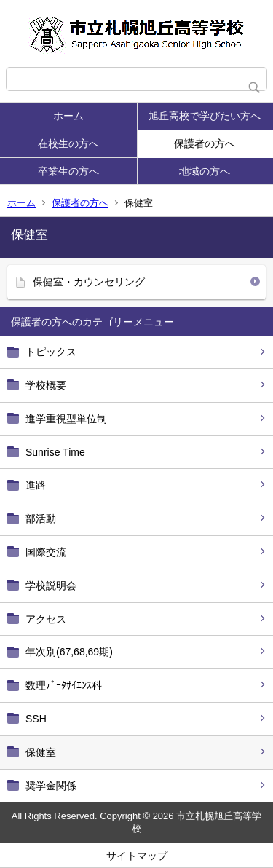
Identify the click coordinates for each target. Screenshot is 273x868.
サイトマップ (137, 856)
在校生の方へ (68, 143)
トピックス (51, 352)
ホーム (68, 116)
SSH (36, 719)
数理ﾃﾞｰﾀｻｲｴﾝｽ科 (64, 685)
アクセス (46, 619)
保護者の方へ (205, 143)
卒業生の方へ (68, 171)
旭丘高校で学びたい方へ (205, 116)
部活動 (41, 518)
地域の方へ (205, 171)
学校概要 (46, 385)
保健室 (41, 752)
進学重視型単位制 (66, 419)
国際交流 (46, 552)
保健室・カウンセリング (89, 282)
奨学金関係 (51, 786)
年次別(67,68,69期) (69, 652)
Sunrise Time (55, 452)
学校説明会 (51, 585)
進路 (36, 485)
